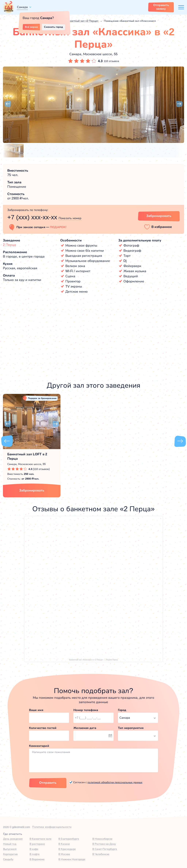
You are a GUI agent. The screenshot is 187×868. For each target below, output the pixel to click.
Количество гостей (43, 728)
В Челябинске (101, 854)
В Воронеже (37, 859)
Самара (22, 7)
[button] (8, 104)
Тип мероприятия (131, 728)
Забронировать (32, 490)
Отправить (48, 783)
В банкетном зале (41, 839)
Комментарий (39, 746)
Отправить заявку (161, 7)
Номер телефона (86, 710)
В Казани (64, 844)
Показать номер (70, 218)
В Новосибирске (103, 839)
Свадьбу (8, 859)
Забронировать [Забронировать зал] (159, 216)
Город (122, 710)
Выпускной (10, 849)
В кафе (34, 849)
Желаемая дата (85, 728)
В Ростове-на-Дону (104, 844)
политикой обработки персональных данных (115, 782)
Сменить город (54, 27)
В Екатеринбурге (69, 839)
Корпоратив (10, 854)
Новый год (10, 844)
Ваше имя (36, 710)
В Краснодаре (67, 849)
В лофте (35, 854)
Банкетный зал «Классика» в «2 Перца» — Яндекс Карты (93, 660)
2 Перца (9, 245)
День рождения (13, 839)
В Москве (64, 854)
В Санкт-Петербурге (105, 849)
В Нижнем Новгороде (72, 859)
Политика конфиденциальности (52, 827)
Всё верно (31, 27)
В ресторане (37, 844)
